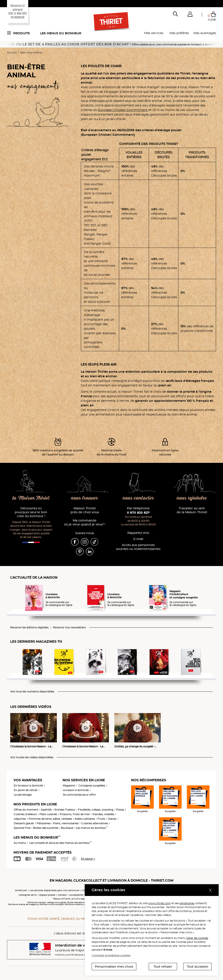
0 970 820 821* (138, 513)
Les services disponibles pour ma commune (55, 890)
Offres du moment (26, 810)
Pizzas (120, 810)
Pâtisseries (44, 823)
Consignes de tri (28, 895)
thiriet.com (21, 890)
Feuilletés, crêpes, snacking (96, 810)
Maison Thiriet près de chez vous (85, 510)
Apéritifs (46, 810)
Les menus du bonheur (61, 33)
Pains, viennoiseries (66, 823)
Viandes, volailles (103, 814)
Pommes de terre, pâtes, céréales (50, 819)
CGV (84, 890)
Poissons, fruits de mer (75, 814)
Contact (62, 895)
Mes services (154, 33)
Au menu (20, 843)
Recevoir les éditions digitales (29, 627)
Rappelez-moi (138, 533)
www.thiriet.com (160, 903)
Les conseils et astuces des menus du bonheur (61, 843)
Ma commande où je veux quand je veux (85, 522)
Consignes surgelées (92, 785)
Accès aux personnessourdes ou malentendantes (138, 547)
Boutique (67, 828)
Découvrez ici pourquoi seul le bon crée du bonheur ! (31, 512)
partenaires (187, 903)
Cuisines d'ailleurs (25, 814)
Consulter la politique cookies (111, 955)
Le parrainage (23, 795)
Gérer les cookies (197, 938)
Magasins (69, 785)
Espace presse (47, 895)
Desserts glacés (24, 823)
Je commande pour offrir (79, 795)
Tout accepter (198, 967)
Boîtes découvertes (46, 828)
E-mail (138, 539)
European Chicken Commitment (123, 110)
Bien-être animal (31, 52)
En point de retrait (26, 790)
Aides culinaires (85, 819)
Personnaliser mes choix (114, 967)
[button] (190, 15)
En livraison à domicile (28, 785)
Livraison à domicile (76, 790)
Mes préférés (179, 33)
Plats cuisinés (48, 814)
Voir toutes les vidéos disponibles (32, 757)
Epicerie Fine (22, 828)
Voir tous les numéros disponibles (32, 692)
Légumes (20, 819)
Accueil (12, 52)
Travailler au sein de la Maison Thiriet (192, 510)
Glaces (112, 819)
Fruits (101, 819)
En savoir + (88, 859)
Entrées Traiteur (65, 810)
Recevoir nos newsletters (69, 627)
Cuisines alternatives (95, 823)
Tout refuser (163, 967)
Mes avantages (205, 33)
